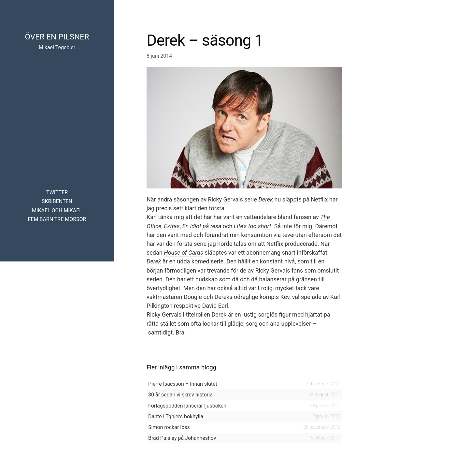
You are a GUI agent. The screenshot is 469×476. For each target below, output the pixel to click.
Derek (266, 199)
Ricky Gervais (226, 199)
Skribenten (57, 201)
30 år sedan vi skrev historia (180, 395)
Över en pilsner (57, 37)
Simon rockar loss (169, 427)
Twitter (57, 193)
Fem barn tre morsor (57, 219)
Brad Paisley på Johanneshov (182, 438)
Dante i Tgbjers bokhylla (176, 416)
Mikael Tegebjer (57, 47)
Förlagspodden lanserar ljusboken (187, 406)
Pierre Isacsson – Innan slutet (183, 384)
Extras (172, 226)
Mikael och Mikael (57, 210)
